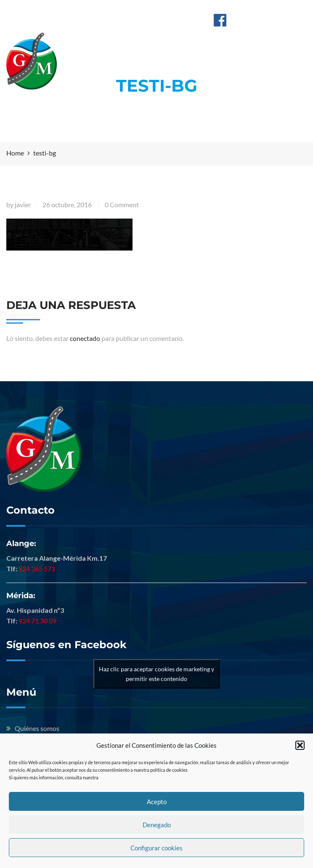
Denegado (157, 825)
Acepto (157, 802)
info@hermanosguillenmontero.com (150, 19)
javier (23, 204)
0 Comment (122, 204)
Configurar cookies (156, 848)
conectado (85, 338)
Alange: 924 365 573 (126, 10)
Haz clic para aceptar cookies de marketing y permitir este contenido (156, 674)
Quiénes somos (37, 728)
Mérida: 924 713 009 (194, 10)
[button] (300, 745)
